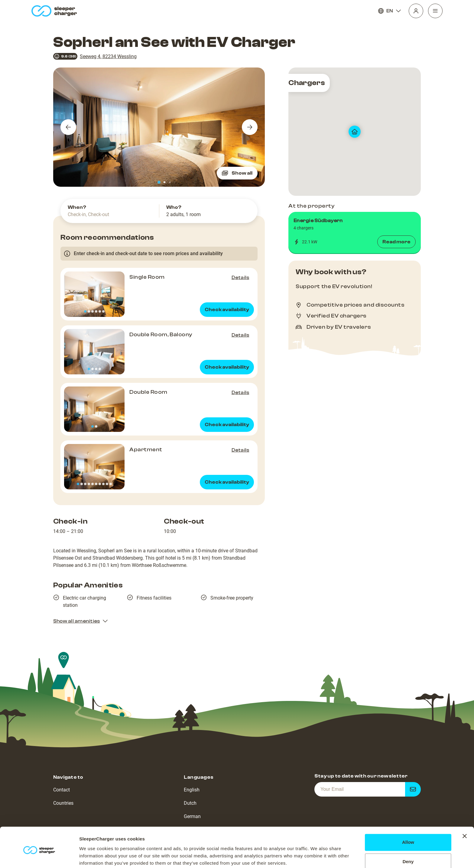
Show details (93, 856)
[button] (355, 233)
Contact (62, 790)
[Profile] (416, 11)
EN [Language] (390, 11)
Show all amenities (81, 621)
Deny (408, 838)
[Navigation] (435, 11)
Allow (408, 819)
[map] (355, 132)
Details (240, 278)
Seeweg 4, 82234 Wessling (108, 56)
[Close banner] (465, 812)
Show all (237, 173)
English (192, 790)
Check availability (227, 310)
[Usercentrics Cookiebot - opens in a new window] (39, 856)
